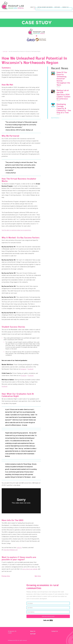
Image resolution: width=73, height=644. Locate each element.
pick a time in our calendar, (30, 568)
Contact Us (66, 8)
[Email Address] (48, 611)
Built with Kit (48, 620)
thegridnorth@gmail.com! (10, 549)
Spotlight (58, 8)
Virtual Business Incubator (46, 8)
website (19, 547)
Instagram (23, 369)
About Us (34, 8)
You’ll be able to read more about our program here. (16, 230)
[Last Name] (48, 607)
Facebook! (31, 369)
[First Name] (48, 603)
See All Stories (55, 117)
